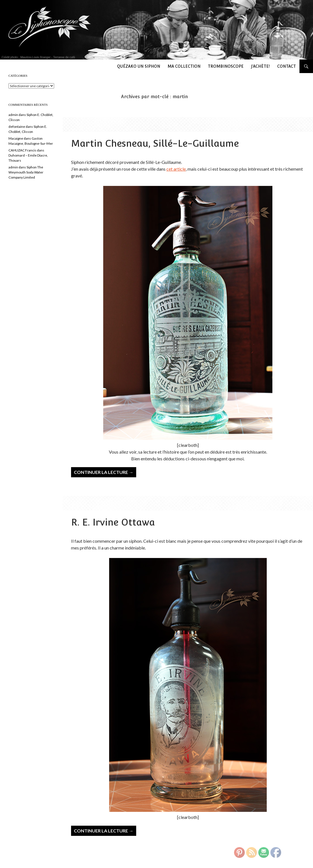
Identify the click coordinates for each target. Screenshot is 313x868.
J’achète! (260, 66)
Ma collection (184, 66)
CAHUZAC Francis (22, 150)
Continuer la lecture (104, 472)
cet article (176, 169)
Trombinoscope (226, 66)
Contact (286, 66)
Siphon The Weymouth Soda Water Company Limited (26, 172)
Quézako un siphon (139, 66)
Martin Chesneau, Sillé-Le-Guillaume (155, 143)
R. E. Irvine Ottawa (113, 522)
